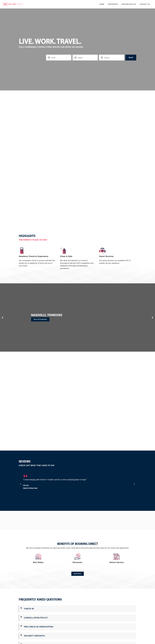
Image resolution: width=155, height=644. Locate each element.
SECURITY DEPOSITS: (35, 635)
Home (102, 4)
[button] (3, 317)
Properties (113, 4)
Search (131, 57)
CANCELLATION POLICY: (36, 617)
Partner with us (129, 4)
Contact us (145, 4)
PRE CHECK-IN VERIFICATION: (39, 626)
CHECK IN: (29, 609)
